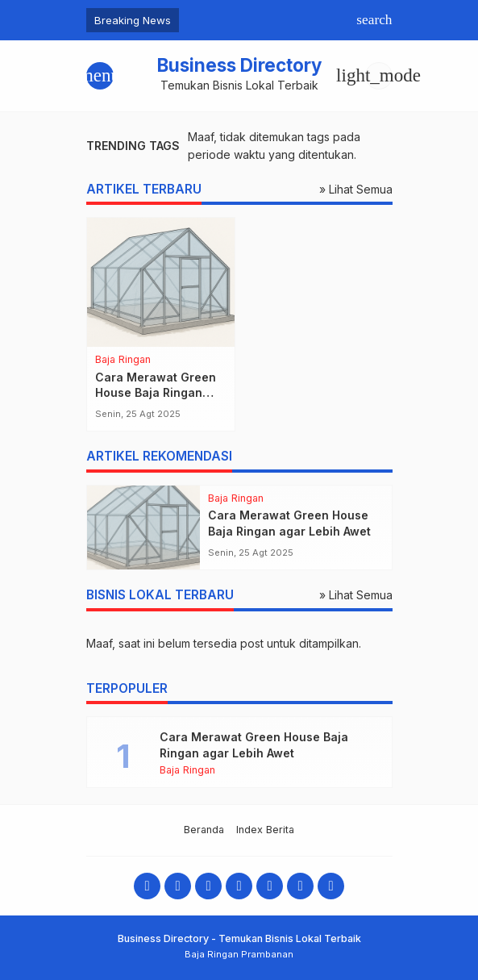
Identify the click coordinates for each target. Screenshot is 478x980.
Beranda (204, 830)
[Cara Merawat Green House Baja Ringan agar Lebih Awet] (161, 282)
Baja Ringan (123, 360)
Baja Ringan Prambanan (239, 954)
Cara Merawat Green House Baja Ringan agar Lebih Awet (156, 393)
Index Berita (265, 830)
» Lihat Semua (356, 189)
